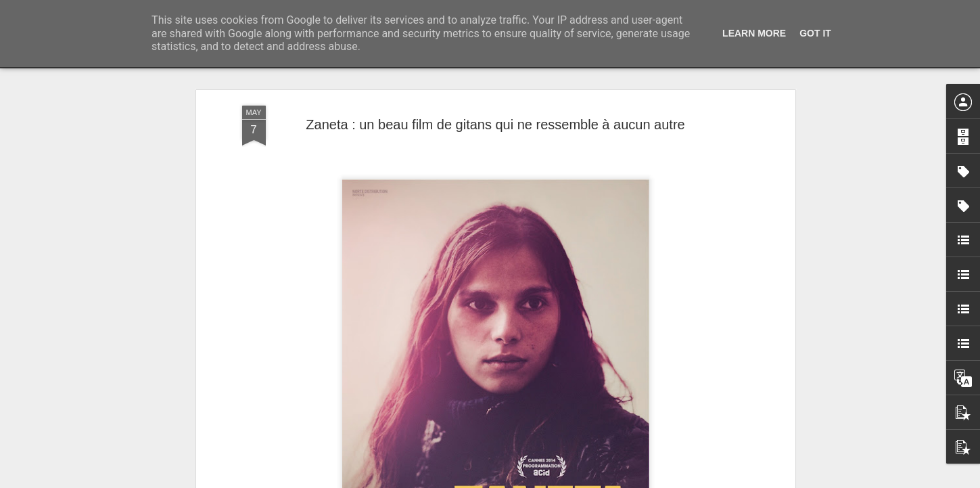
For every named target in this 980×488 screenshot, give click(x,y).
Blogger (539, 481)
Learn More (754, 33)
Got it (815, 33)
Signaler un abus (583, 481)
